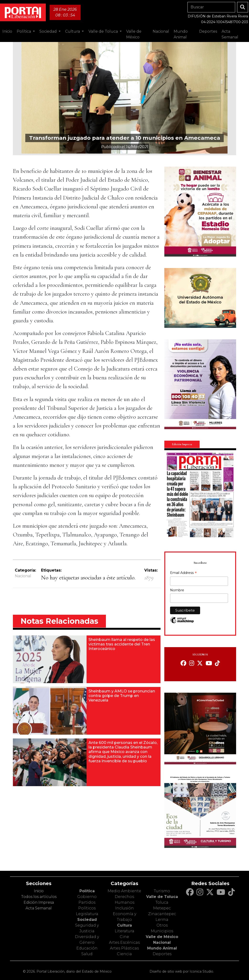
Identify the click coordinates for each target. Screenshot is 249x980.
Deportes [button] (208, 31)
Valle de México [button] (134, 34)
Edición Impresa (39, 902)
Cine (124, 937)
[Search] (211, 7)
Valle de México (162, 937)
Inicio (7, 31)
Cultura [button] (73, 31)
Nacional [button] (161, 31)
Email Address (183, 573)
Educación (87, 948)
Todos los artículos (39, 897)
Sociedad (87, 920)
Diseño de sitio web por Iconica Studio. (182, 971)
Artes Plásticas (124, 948)
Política (87, 891)
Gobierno (87, 897)
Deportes (162, 954)
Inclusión (124, 908)
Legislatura (87, 914)
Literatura (124, 931)
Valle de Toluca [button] (104, 31)
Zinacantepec (162, 914)
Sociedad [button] (49, 31)
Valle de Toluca (162, 897)
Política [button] (24, 31)
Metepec (162, 908)
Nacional (23, 576)
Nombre (177, 590)
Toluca (162, 902)
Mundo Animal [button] (181, 34)
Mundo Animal (162, 948)
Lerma (162, 920)
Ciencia (124, 954)
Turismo (162, 891)
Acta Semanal (230, 34)
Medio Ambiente (124, 891)
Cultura (124, 925)
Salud (87, 954)
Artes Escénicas (124, 942)
